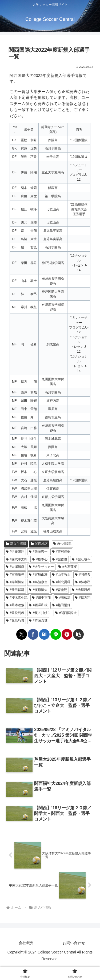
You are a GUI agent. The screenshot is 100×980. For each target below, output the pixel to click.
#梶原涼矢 (38, 590)
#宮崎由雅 (38, 575)
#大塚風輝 (15, 567)
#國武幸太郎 (17, 559)
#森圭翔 (60, 590)
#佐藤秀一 (38, 552)
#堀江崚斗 (81, 559)
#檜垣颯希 (81, 590)
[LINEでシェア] (56, 634)
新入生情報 (16, 544)
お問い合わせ (74, 943)
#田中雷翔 (41, 598)
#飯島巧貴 (15, 620)
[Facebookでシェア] (33, 634)
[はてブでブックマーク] (44, 634)
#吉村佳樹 (61, 552)
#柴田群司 (15, 590)
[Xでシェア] (22, 634)
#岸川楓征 (15, 582)
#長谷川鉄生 (40, 613)
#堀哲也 (60, 559)
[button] (78, 634)
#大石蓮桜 (68, 567)
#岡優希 (83, 575)
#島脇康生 (38, 582)
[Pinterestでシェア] (67, 634)
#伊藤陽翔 (15, 552)
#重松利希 (15, 613)
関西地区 (39, 544)
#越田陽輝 (61, 605)
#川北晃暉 (61, 582)
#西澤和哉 (38, 605)
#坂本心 (40, 559)
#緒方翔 (83, 598)
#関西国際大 (66, 613)
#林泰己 (83, 582)
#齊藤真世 (38, 620)
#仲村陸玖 (63, 544)
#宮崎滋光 (15, 575)
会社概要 (26, 943)
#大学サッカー (41, 567)
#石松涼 (63, 598)
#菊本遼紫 (15, 605)
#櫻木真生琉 (17, 598)
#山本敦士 (61, 575)
